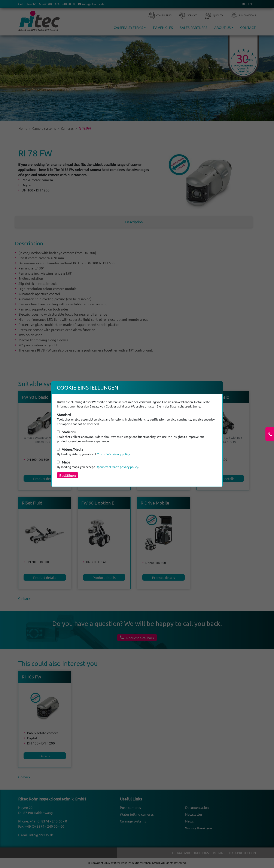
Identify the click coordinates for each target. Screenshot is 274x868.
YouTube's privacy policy (114, 454)
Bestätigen (68, 475)
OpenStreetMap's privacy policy (117, 467)
